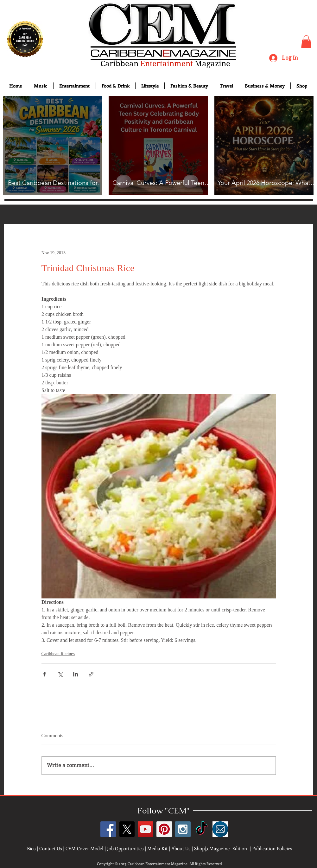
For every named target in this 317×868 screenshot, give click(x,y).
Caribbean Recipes (58, 654)
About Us (181, 848)
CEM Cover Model (84, 848)
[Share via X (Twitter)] (60, 674)
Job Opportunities (125, 848)
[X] (127, 829)
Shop (199, 848)
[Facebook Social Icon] (108, 829)
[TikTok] (202, 829)
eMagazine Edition (227, 848)
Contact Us (51, 848)
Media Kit (157, 848)
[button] (306, 42)
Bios (31, 848)
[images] (220, 829)
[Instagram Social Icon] (183, 829)
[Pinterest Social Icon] (164, 829)
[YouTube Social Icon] (146, 829)
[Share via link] (91, 674)
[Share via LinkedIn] (76, 674)
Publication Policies (272, 848)
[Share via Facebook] (44, 674)
